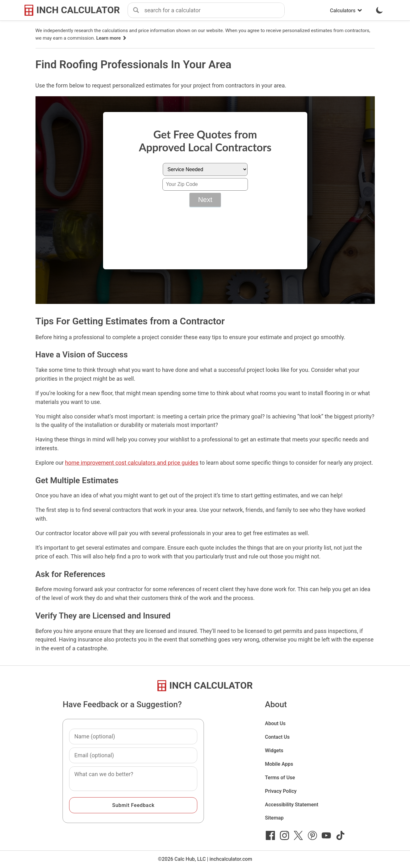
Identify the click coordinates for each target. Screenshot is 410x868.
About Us (275, 723)
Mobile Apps (279, 764)
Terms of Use (280, 778)
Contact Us (277, 737)
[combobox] (214, 10)
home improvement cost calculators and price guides (132, 463)
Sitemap (274, 818)
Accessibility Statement (292, 805)
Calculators (346, 11)
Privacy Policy (281, 791)
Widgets (274, 750)
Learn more (112, 38)
